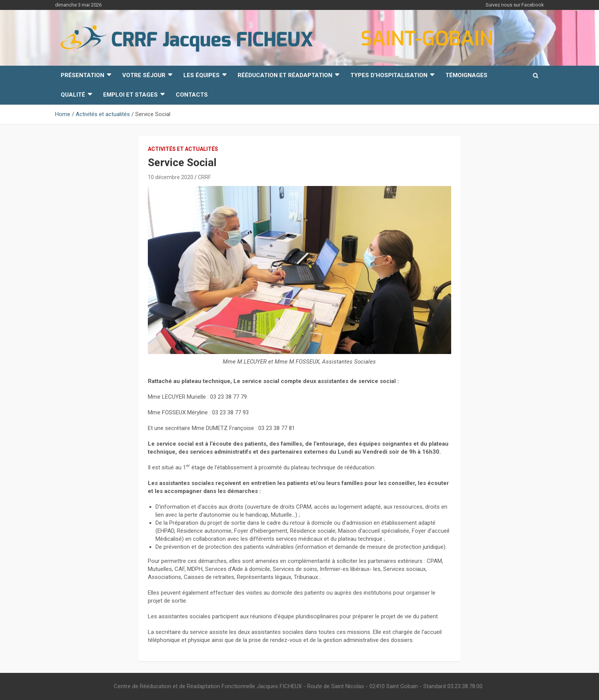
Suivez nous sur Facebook (515, 5)
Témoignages (466, 75)
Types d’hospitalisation (389, 75)
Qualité (73, 95)
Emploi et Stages (130, 95)
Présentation (83, 75)
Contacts (192, 95)
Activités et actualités (183, 149)
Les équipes (202, 75)
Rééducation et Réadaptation (285, 75)
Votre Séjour (144, 75)
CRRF (204, 177)
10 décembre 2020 (171, 177)
